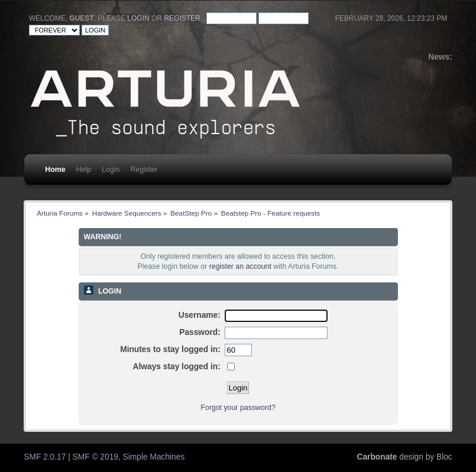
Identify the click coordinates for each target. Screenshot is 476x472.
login (138, 18)
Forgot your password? (238, 408)
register (182, 18)
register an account (240, 266)
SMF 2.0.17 (45, 457)
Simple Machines (154, 457)
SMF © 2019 (95, 457)
